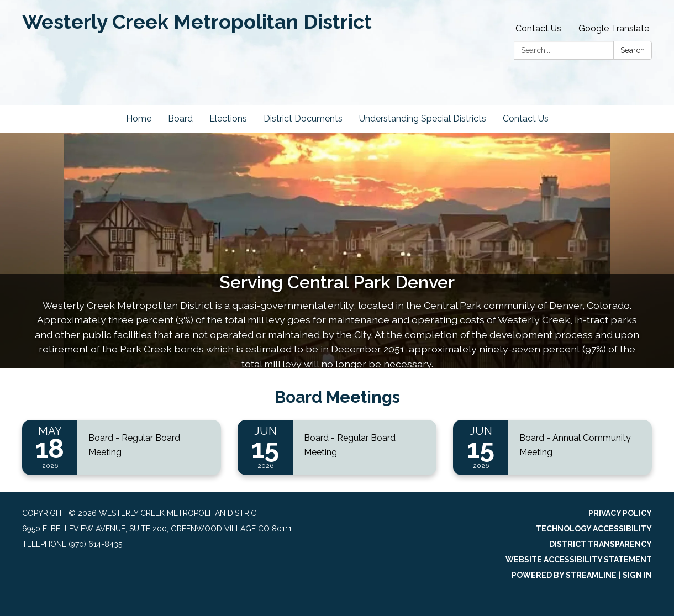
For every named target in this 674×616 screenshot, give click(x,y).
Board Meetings (337, 397)
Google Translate (614, 28)
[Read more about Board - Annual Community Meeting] (552, 447)
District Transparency (601, 544)
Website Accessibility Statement (579, 560)
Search (633, 50)
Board (180, 119)
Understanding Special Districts (423, 119)
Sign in (637, 575)
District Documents (303, 119)
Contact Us (538, 28)
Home (139, 119)
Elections (228, 119)
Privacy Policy (620, 513)
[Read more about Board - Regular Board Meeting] (122, 447)
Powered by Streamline (564, 575)
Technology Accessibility (594, 529)
